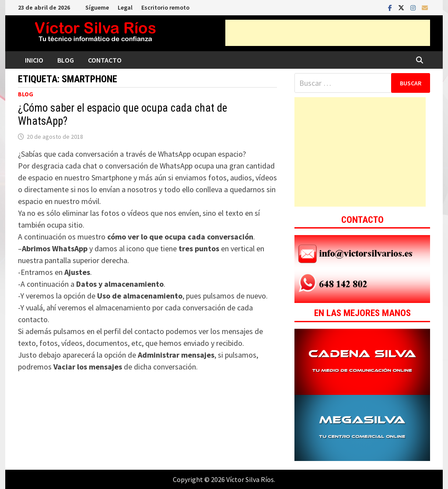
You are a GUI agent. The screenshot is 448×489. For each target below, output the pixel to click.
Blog (66, 60)
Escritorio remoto (165, 7)
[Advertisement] (328, 33)
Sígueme (97, 7)
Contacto (105, 60)
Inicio (34, 60)
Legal (125, 7)
